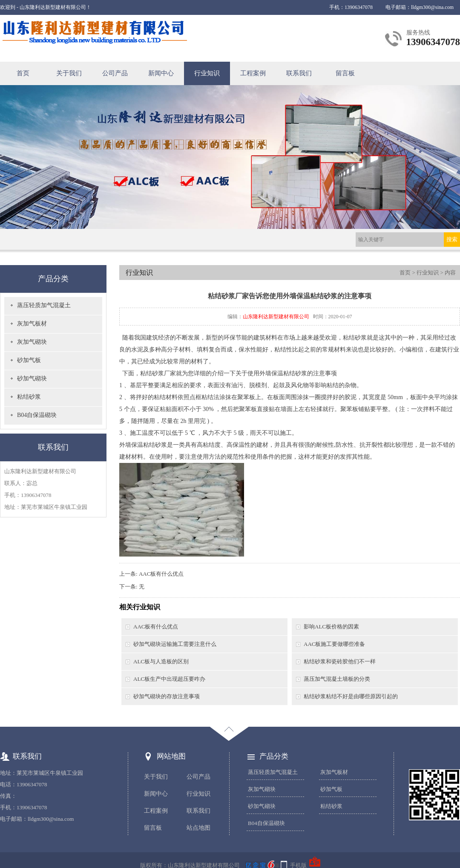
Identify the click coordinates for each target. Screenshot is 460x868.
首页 (23, 73)
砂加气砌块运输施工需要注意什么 (175, 644)
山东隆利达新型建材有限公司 (276, 317)
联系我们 (299, 73)
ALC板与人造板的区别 (161, 661)
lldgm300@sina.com (432, 7)
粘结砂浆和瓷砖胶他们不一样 (340, 661)
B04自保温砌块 (37, 415)
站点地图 (198, 828)
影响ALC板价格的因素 (331, 627)
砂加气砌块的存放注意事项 (167, 696)
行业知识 (207, 73)
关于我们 (69, 73)
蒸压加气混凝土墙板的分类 (337, 679)
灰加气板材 (32, 324)
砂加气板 (29, 360)
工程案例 (253, 73)
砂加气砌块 (32, 378)
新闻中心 (161, 73)
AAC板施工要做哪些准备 (334, 644)
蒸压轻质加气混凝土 (44, 305)
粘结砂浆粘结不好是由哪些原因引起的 (351, 696)
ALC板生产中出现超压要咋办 (169, 679)
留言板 (345, 73)
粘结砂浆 (29, 397)
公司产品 (115, 73)
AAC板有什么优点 (161, 574)
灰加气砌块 (32, 342)
